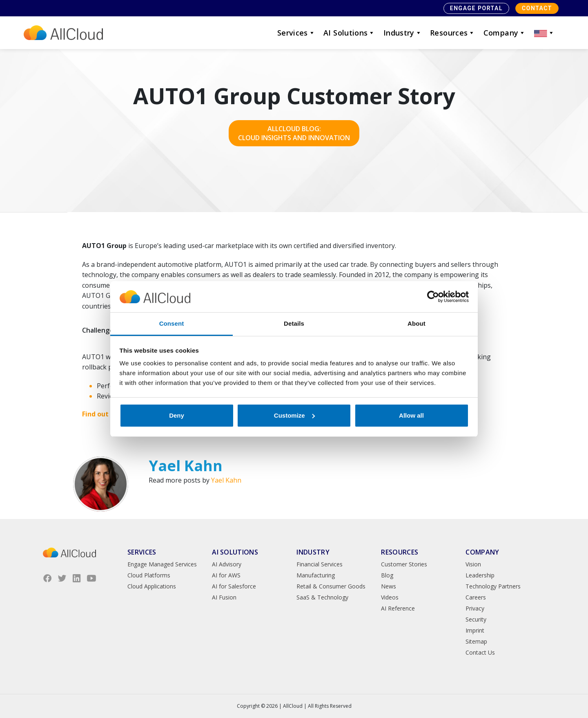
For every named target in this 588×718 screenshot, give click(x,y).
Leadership (480, 575)
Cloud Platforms (149, 575)
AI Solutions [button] (349, 33)
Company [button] (505, 33)
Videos (390, 597)
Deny (177, 415)
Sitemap (476, 641)
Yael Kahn (226, 480)
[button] (544, 33)
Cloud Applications (152, 586)
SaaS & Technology (322, 597)
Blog (387, 575)
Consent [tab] (172, 323)
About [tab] (416, 323)
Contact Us (480, 652)
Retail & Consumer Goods (331, 586)
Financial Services (320, 564)
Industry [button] (403, 33)
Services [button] (296, 33)
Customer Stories (404, 564)
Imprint (475, 630)
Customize (294, 415)
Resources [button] (453, 33)
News (389, 586)
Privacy (475, 608)
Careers (476, 597)
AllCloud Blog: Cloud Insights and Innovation (294, 133)
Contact (537, 8)
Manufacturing (316, 575)
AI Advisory (227, 564)
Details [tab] (294, 323)
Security (476, 619)
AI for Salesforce (234, 586)
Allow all (411, 415)
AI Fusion (224, 597)
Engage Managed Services (162, 564)
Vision (473, 564)
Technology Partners (493, 586)
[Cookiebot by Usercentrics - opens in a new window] (433, 297)
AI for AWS (226, 575)
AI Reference (398, 608)
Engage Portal (476, 8)
